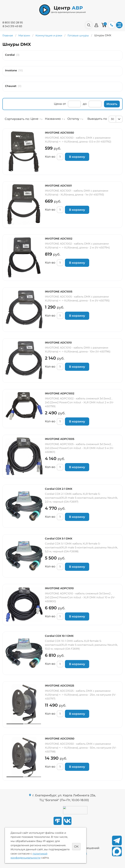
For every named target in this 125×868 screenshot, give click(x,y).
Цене (34, 119)
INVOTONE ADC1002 (59, 239)
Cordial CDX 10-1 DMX (59, 636)
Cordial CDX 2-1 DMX (59, 489)
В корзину (77, 157)
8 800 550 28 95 (13, 23)
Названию (53, 119)
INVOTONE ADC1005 (59, 292)
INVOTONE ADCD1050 (60, 739)
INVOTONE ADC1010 (58, 343)
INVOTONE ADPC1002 (60, 393)
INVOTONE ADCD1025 (59, 686)
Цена (58, 104)
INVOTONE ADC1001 (58, 186)
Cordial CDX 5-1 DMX (59, 539)
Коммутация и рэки (49, 36)
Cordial (10, 55)
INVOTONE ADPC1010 (59, 588)
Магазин (24, 36)
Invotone (11, 70)
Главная (8, 36)
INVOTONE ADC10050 (59, 133)
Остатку (73, 119)
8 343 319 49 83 (12, 26)
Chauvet (11, 86)
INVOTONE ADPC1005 (60, 439)
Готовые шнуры (78, 36)
